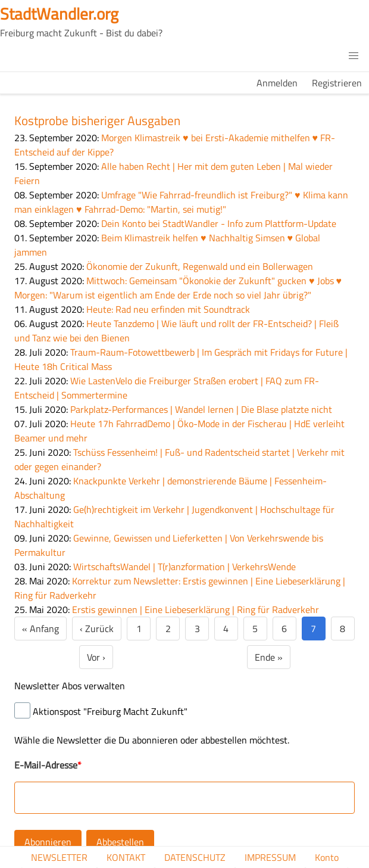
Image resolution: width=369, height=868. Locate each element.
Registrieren (337, 83)
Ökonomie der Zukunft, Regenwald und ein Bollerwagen (200, 266)
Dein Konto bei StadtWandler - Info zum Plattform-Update (219, 223)
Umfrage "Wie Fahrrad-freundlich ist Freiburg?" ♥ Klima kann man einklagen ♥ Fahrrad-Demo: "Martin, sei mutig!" (181, 202)
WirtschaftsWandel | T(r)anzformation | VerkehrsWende (185, 567)
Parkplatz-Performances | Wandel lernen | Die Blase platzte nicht (201, 409)
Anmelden (277, 83)
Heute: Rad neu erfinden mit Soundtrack (168, 309)
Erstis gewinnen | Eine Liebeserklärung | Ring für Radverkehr (196, 609)
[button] (354, 56)
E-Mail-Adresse (46, 765)
